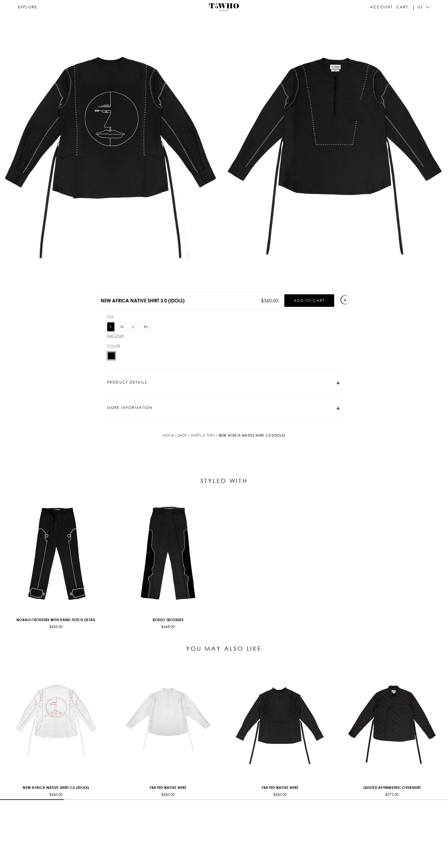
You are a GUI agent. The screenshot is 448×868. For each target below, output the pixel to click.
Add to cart (316, 300)
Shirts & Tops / (205, 435)
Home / (170, 435)
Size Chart (115, 336)
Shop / (184, 435)
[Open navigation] (27, 7)
